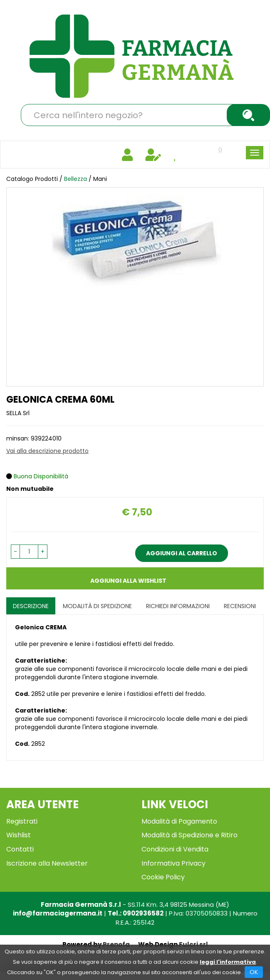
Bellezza (76, 179)
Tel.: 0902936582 (136, 913)
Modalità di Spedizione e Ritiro (189, 835)
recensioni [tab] (240, 606)
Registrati (22, 821)
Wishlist (19, 835)
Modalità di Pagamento (179, 821)
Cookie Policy (163, 877)
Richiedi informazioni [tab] (178, 606)
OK (254, 972)
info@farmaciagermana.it (58, 913)
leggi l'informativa (228, 962)
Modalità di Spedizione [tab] (97, 606)
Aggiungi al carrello (182, 553)
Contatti (20, 849)
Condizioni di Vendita (175, 849)
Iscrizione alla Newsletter (47, 863)
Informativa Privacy (173, 863)
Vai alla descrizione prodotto (47, 451)
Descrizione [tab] (31, 606)
